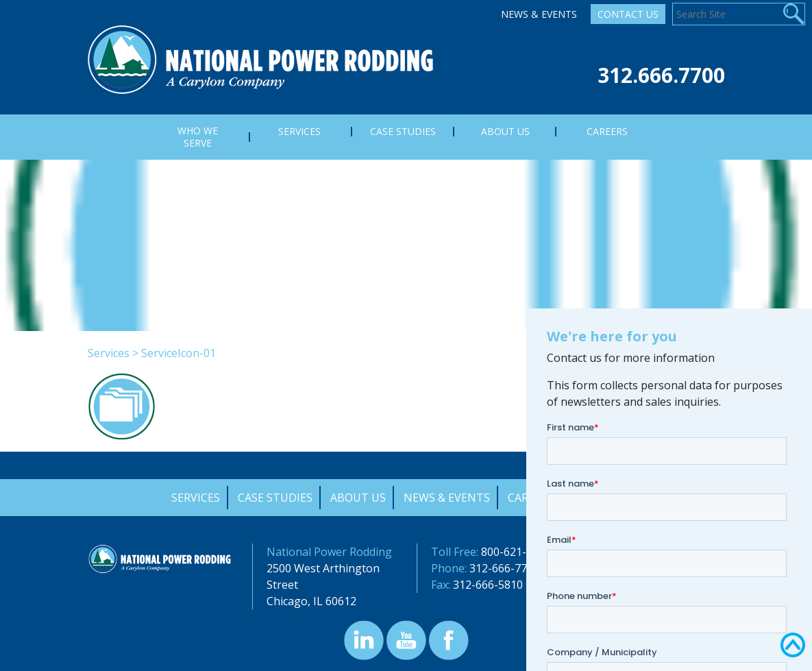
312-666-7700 (504, 568)
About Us (358, 498)
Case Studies (275, 498)
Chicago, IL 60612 (311, 601)
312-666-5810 (488, 585)
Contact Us (628, 14)
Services (109, 353)
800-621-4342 (516, 552)
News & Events (539, 14)
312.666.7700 (661, 75)
